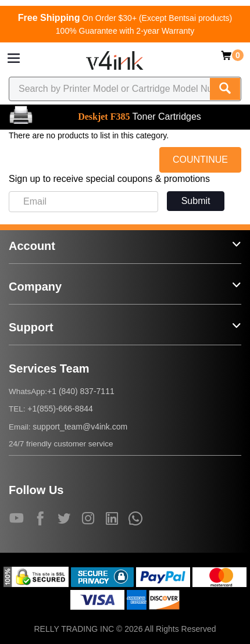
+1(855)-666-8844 (60, 409)
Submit (196, 201)
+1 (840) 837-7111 (81, 391)
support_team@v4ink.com (80, 427)
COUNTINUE (200, 160)
